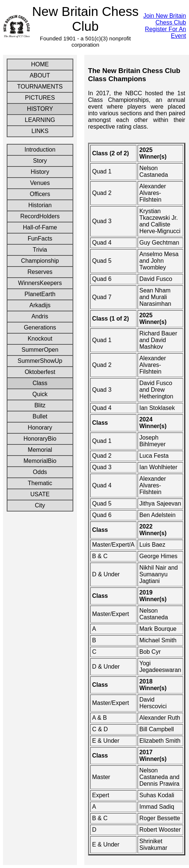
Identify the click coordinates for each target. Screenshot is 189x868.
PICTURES (40, 98)
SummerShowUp (40, 361)
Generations (40, 327)
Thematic (40, 483)
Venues (40, 183)
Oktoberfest (40, 372)
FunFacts (40, 238)
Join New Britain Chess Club (165, 19)
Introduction (40, 150)
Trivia (40, 250)
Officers (40, 194)
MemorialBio (40, 461)
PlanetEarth (40, 294)
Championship (40, 261)
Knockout (40, 339)
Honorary (40, 428)
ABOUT (40, 75)
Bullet (40, 416)
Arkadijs (40, 305)
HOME (40, 64)
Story (40, 161)
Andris (40, 316)
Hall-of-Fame (40, 227)
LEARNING (40, 120)
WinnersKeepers (40, 283)
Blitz (40, 405)
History (40, 172)
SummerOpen (40, 350)
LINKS (40, 131)
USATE (40, 494)
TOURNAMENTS (40, 87)
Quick (40, 394)
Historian (40, 205)
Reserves (40, 272)
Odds (40, 472)
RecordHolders (40, 216)
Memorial (40, 450)
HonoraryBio (40, 439)
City (40, 505)
